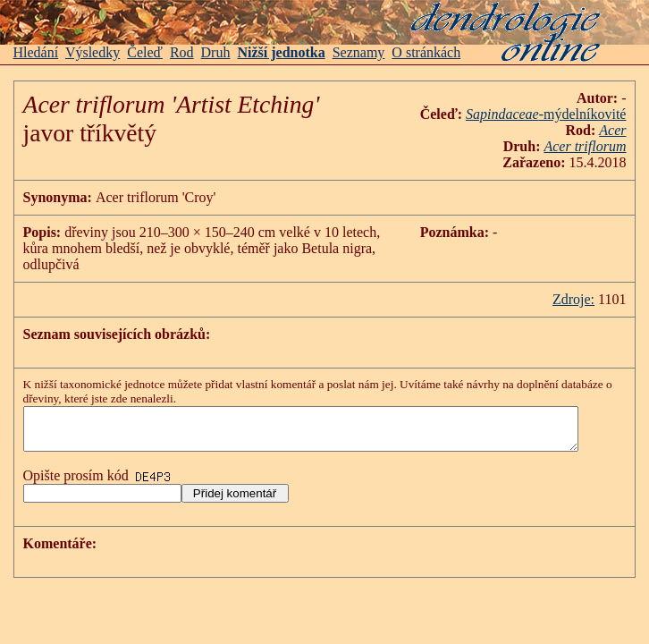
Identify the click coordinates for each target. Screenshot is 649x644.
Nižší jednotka (281, 52)
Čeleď (145, 52)
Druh (216, 52)
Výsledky (93, 52)
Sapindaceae (521, 114)
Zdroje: (592, 283)
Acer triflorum (604, 146)
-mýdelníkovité (602, 114)
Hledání (36, 52)
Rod (182, 52)
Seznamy (359, 52)
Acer (631, 130)
